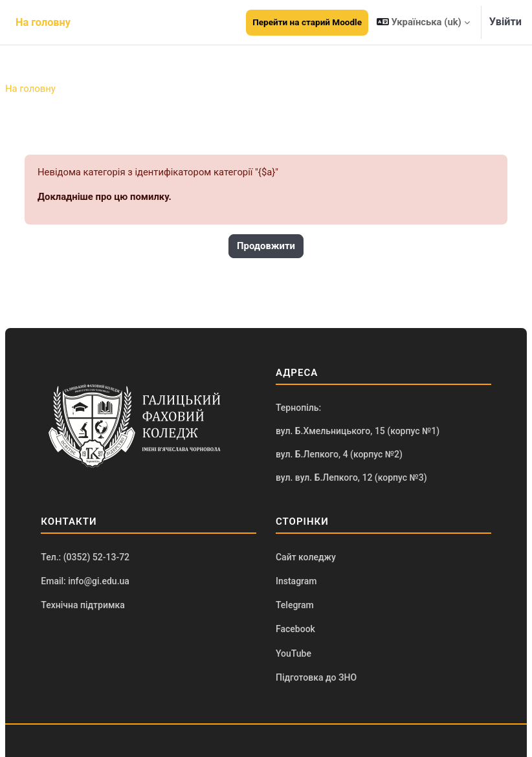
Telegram (295, 605)
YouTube (294, 653)
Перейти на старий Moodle (307, 22)
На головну (30, 89)
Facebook (295, 629)
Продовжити (266, 246)
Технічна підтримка (83, 605)
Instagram (296, 581)
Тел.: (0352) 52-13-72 (85, 557)
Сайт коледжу (306, 557)
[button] (423, 22)
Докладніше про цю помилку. (105, 197)
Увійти (505, 22)
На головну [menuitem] (43, 22)
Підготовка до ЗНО (316, 677)
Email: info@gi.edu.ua (85, 581)
